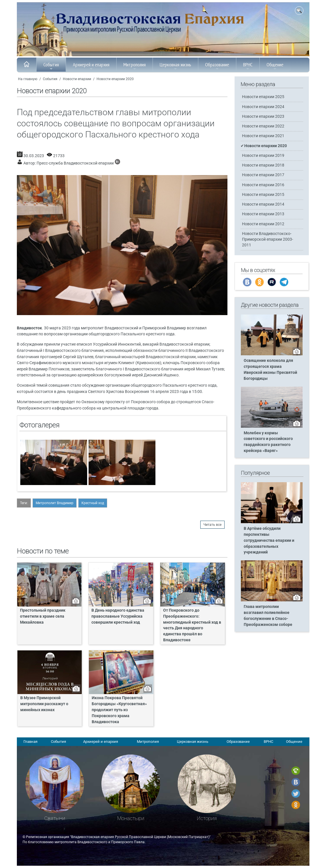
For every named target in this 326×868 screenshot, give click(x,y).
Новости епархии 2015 (263, 195)
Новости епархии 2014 (263, 204)
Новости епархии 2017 (263, 175)
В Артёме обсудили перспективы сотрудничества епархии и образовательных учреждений (269, 541)
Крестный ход (93, 503)
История (207, 818)
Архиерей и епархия (91, 66)
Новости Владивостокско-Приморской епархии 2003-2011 (268, 239)
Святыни (55, 818)
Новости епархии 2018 (263, 165)
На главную (28, 79)
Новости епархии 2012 (263, 224)
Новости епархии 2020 (115, 79)
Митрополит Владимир (55, 503)
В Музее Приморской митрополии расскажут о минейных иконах (44, 704)
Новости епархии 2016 (263, 185)
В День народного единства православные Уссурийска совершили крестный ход (118, 616)
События (51, 66)
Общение (275, 66)
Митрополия (135, 66)
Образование (217, 66)
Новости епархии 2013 (263, 214)
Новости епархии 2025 (263, 97)
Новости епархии (77, 79)
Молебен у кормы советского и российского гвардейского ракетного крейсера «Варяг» (268, 442)
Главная (30, 742)
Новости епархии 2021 (263, 136)
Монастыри (131, 818)
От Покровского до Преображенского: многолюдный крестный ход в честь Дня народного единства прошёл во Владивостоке (192, 625)
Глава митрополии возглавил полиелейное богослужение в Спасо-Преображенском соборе (268, 616)
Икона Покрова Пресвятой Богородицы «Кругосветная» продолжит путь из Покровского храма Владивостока (119, 710)
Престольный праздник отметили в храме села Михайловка (43, 616)
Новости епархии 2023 (263, 116)
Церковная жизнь (175, 66)
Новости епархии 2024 (263, 107)
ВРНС (248, 66)
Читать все (212, 525)
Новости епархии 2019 (263, 156)
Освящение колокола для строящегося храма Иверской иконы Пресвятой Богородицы (270, 370)
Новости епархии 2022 (263, 126)
